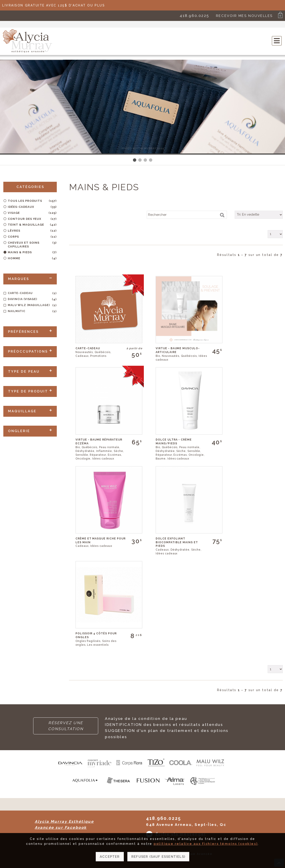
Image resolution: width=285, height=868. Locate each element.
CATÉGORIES (30, 187)
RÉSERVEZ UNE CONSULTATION (66, 726)
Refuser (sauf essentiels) (158, 860)
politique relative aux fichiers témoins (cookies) (206, 847)
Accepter (110, 860)
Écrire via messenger (181, 834)
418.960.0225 (194, 16)
